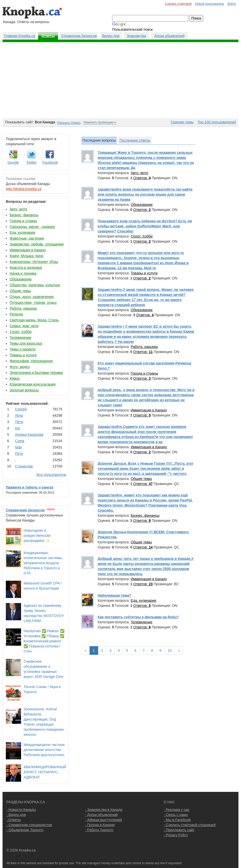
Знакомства (136, 36)
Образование (21, 279)
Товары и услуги (23, 355)
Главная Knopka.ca (19, 36)
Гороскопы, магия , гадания (32, 227)
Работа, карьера (23, 308)
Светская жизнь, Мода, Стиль (34, 320)
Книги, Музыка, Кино (27, 256)
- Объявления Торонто (25, 830)
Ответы (48, 36)
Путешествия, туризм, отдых (33, 303)
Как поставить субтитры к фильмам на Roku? (138, 617)
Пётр (19, 422)
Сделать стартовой (178, 4)
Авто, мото (18, 209)
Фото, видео (20, 367)
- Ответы (14, 820)
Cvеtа (20, 441)
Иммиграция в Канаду (28, 250)
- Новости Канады (21, 810)
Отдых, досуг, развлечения (32, 297)
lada (18, 447)
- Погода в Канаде (100, 825)
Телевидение (21, 338)
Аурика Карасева (29, 435)
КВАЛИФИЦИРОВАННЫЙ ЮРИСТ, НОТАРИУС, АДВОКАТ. (45, 772)
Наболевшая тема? (114, 595)
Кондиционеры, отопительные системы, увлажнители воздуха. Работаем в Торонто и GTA (43, 563)
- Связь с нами (176, 815)
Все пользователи (51, 475)
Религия (16, 314)
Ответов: (142, 178)
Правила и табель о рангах (30, 487)
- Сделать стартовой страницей (190, 825)
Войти (232, 4)
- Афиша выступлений (103, 820)
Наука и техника (23, 273)
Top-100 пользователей (217, 122)
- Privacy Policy (176, 835)
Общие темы (20, 291)
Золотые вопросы (24, 390)
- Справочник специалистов (29, 825)
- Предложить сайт (179, 830)
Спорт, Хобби (21, 332)
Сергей (21, 409)
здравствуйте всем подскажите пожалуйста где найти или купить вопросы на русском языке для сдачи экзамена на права (145, 194)
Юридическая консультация (33, 384)
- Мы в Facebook (177, 820)
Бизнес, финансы (24, 215)
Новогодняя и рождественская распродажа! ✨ (37, 536)
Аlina (19, 415)
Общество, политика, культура (35, 285)
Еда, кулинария (22, 232)
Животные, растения (27, 238)
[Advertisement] (120, 80)
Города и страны (23, 221)
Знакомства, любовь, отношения (37, 244)
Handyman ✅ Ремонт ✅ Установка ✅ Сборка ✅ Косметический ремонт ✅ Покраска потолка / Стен (44, 641)
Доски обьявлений (169, 36)
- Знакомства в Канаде (104, 810)
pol (17, 428)
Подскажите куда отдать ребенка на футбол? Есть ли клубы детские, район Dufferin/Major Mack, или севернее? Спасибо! (145, 226)
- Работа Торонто (99, 830)
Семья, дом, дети (24, 326)
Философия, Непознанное (31, 361)
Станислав (24, 466)
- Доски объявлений (101, 815)
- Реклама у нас (177, 810)
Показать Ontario (69, 123)
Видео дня (111, 36)
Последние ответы (135, 140)
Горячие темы (182, 122)
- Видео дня (16, 815)
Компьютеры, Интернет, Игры (34, 262)
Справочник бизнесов (79, 36)
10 (170, 650)
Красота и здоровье (26, 268)
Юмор (15, 378)
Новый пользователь (209, 4)
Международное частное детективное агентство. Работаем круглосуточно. (44, 750)
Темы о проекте (23, 349)
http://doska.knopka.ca (24, 189)
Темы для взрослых (26, 343)
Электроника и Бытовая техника (36, 373)
